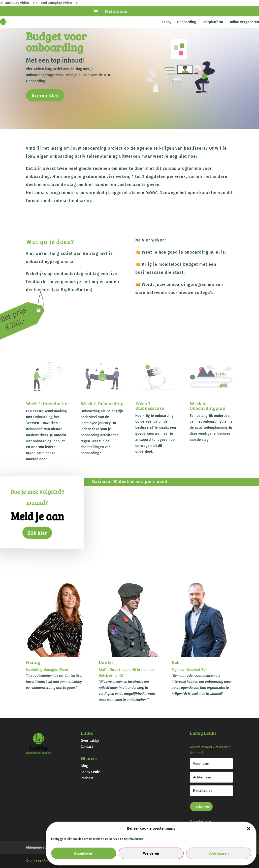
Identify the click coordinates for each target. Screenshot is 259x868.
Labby (167, 22)
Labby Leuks (91, 772)
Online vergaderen (244, 22)
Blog (84, 766)
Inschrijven (201, 807)
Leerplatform (212, 22)
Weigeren (151, 853)
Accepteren (84, 853)
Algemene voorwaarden (45, 847)
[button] (249, 829)
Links (87, 733)
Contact (87, 747)
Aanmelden (45, 95)
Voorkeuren (219, 853)
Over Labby (90, 741)
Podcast (87, 778)
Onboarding (186, 22)
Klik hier (37, 533)
